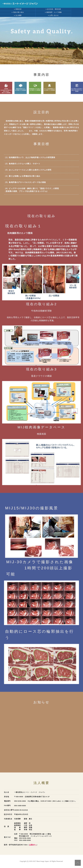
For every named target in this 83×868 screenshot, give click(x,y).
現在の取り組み (18, 12)
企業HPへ (33, 845)
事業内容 (18, 9)
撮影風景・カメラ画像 (53, 12)
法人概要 (18, 15)
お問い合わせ (53, 15)
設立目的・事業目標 (53, 9)
